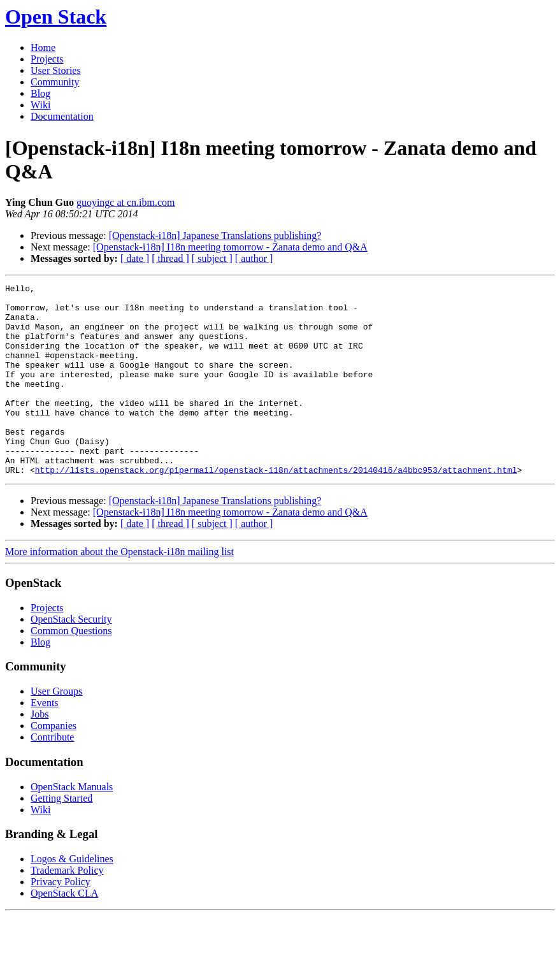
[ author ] (254, 258)
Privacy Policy (61, 920)
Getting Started (61, 836)
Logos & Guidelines (72, 897)
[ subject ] (212, 258)
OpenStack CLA (64, 931)
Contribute (52, 775)
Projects (47, 59)
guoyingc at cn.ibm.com (126, 202)
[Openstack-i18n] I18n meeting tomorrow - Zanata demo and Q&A (230, 247)
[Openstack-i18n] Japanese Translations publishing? (215, 235)
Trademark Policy (67, 908)
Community (55, 82)
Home (43, 47)
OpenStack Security (71, 657)
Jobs (39, 752)
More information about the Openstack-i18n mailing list (119, 590)
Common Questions (71, 669)
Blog (40, 93)
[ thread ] (170, 258)
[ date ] (135, 258)
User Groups (56, 729)
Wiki (40, 105)
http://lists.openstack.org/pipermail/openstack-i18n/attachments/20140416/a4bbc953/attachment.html (276, 508)
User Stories (56, 70)
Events (45, 741)
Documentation (62, 116)
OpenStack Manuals (72, 825)
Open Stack (56, 17)
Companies (54, 764)
